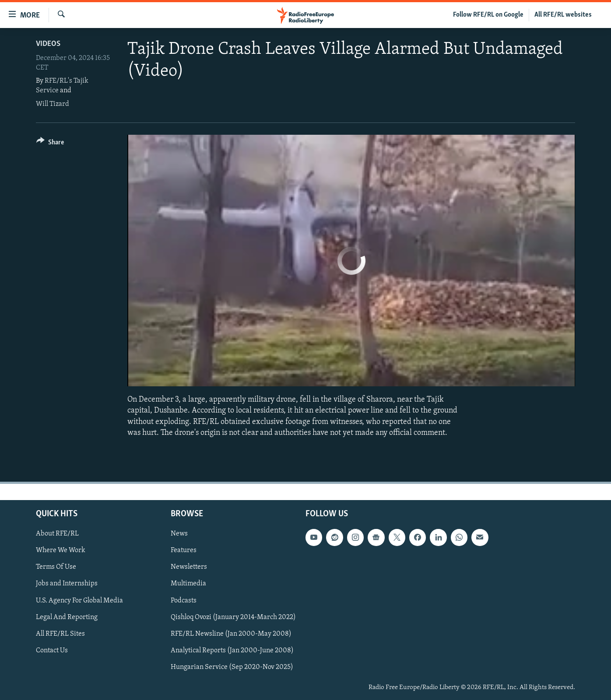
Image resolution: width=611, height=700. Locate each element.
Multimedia (188, 584)
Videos (48, 44)
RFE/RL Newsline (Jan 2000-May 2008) (231, 634)
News (179, 534)
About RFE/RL (57, 534)
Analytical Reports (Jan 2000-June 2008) (232, 651)
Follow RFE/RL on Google (488, 15)
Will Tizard (53, 104)
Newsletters (189, 567)
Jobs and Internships (67, 584)
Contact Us (52, 651)
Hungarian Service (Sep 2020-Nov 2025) (232, 667)
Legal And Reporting (67, 617)
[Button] (50, 144)
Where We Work (61, 550)
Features (184, 550)
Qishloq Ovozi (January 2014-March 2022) (233, 617)
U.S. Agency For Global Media (79, 600)
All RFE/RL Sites (60, 634)
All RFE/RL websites (563, 15)
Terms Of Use (56, 567)
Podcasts (184, 600)
